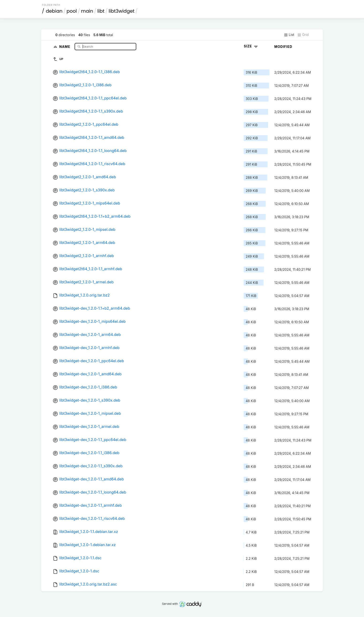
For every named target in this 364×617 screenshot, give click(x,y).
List (289, 35)
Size (251, 46)
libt (101, 11)
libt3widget (121, 11)
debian (54, 11)
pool (72, 11)
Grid (303, 35)
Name (65, 46)
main (87, 11)
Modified (283, 47)
